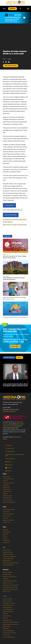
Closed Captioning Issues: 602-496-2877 (15, 455)
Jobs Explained (6, 487)
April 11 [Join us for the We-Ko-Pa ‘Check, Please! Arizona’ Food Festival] (5, 255)
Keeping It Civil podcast (8, 520)
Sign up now (15, 346)
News (4, 527)
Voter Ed (5, 538)
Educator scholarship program (10, 581)
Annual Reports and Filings (9, 603)
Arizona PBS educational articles (10, 587)
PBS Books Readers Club (8, 612)
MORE (20, 357)
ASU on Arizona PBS (7, 500)
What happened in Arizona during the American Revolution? (14, 279)
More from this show (11, 66)
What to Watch (6, 477)
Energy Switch (6, 485)
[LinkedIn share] (7, 62)
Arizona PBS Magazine (8, 610)
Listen (5, 507)
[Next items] (26, 372)
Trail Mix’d (5, 481)
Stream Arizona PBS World (9, 502)
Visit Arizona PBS (7, 616)
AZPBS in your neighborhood (10, 577)
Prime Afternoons (7, 498)
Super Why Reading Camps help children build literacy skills (14, 298)
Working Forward (7, 492)
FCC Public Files (10, 448)
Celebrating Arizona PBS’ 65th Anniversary (15, 317)
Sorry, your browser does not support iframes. (15, 36)
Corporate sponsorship (8, 631)
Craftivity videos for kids (8, 559)
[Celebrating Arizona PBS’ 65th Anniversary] (15, 302)
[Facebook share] (4, 62)
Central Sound (6, 512)
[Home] (16, 3)
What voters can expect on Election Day (15, 225)
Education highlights (8, 572)
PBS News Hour (7, 542)
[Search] (20, 9)
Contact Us (5, 618)
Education (6, 570)
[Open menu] (28, 9)
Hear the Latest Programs (9, 510)
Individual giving (7, 627)
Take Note (5, 518)
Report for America (7, 583)
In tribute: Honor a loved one (10, 633)
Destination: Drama (7, 496)
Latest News (6, 530)
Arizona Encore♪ (7, 516)
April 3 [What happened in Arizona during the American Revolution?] (6, 276)
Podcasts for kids (7, 561)
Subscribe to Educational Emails (10, 589)
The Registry (6, 579)
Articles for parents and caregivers (11, 563)
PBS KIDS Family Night (8, 554)
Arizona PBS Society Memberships (11, 622)
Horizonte (5, 534)
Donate (8, 445)
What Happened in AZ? (8, 483)
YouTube (9, 468)
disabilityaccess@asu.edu (10, 412)
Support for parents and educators (11, 585)
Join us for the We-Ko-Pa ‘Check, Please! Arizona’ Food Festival (15, 257)
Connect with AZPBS (8, 599)
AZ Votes (5, 536)
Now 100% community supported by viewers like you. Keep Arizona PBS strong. (13, 18)
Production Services (7, 607)
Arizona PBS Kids (7, 550)
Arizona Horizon (7, 532)
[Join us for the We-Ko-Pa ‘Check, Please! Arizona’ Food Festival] (15, 240)
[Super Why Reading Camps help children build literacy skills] (15, 283)
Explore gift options (7, 620)
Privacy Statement (10, 459)
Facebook (9, 462)
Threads (8, 471)
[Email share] (10, 62)
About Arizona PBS (7, 601)
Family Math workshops (8, 565)
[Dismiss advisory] (24, 18)
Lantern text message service (10, 556)
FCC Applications (10, 451)
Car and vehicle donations (9, 637)
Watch (5, 474)
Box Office (5, 614)
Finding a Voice (6, 522)
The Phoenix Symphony (8, 514)
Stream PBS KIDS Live (8, 552)
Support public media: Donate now (11, 624)
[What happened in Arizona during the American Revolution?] (15, 261)
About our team (7, 591)
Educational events (7, 574)
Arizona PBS (12, 426)
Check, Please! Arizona (8, 479)
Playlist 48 (5, 494)
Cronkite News (6, 540)
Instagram (9, 465)
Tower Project (6, 635)
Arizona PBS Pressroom (8, 605)
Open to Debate (7, 489)
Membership (6, 629)
